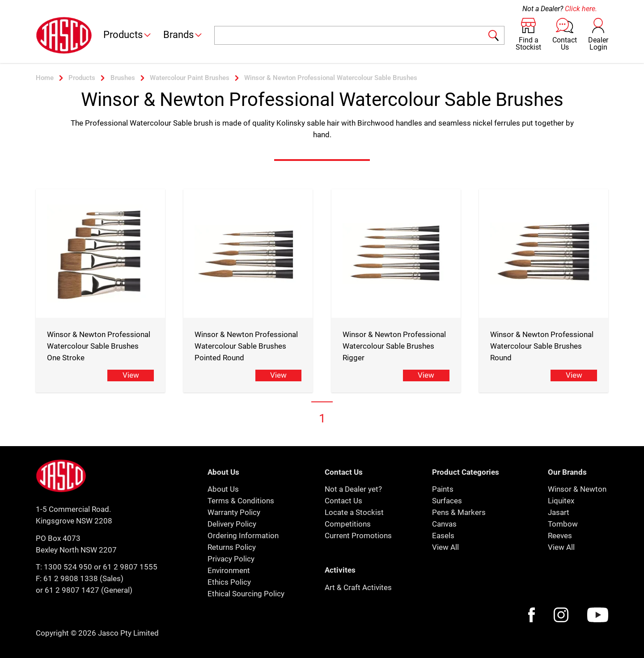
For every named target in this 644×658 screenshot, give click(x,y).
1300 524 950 (68, 567)
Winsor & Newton (577, 489)
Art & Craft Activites (358, 587)
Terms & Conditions (241, 501)
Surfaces (447, 501)
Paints (443, 489)
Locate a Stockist (354, 512)
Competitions (348, 524)
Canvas (444, 524)
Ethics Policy (229, 582)
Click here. (581, 9)
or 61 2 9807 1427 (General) (84, 590)
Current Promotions (358, 536)
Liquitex (561, 501)
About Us (223, 489)
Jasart (559, 512)
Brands (183, 35)
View (131, 375)
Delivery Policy (232, 524)
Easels (443, 536)
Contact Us (343, 501)
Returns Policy (232, 547)
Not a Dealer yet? (353, 489)
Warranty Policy (234, 512)
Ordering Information (243, 536)
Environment (229, 570)
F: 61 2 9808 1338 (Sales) (80, 578)
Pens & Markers (459, 512)
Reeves (560, 536)
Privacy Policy (231, 559)
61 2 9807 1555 (130, 567)
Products (128, 35)
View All (445, 547)
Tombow (563, 524)
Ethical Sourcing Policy (246, 594)
